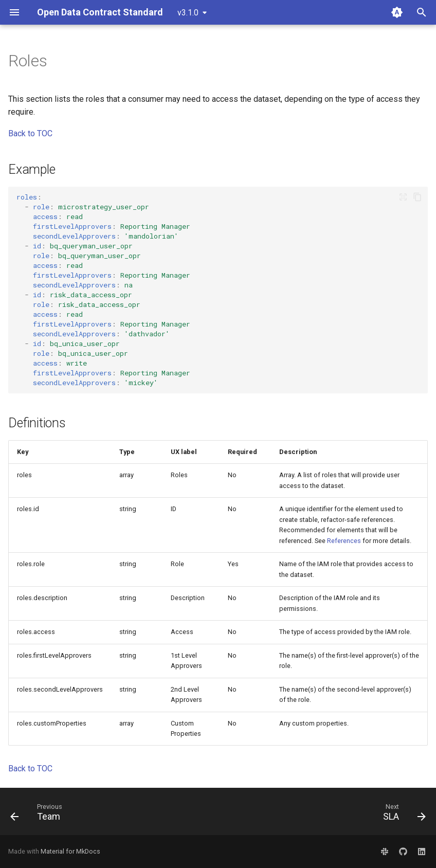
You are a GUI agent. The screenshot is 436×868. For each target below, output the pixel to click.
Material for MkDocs (70, 851)
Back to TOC (30, 133)
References (344, 541)
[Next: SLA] (402, 815)
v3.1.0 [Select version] (188, 13)
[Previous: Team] (39, 815)
